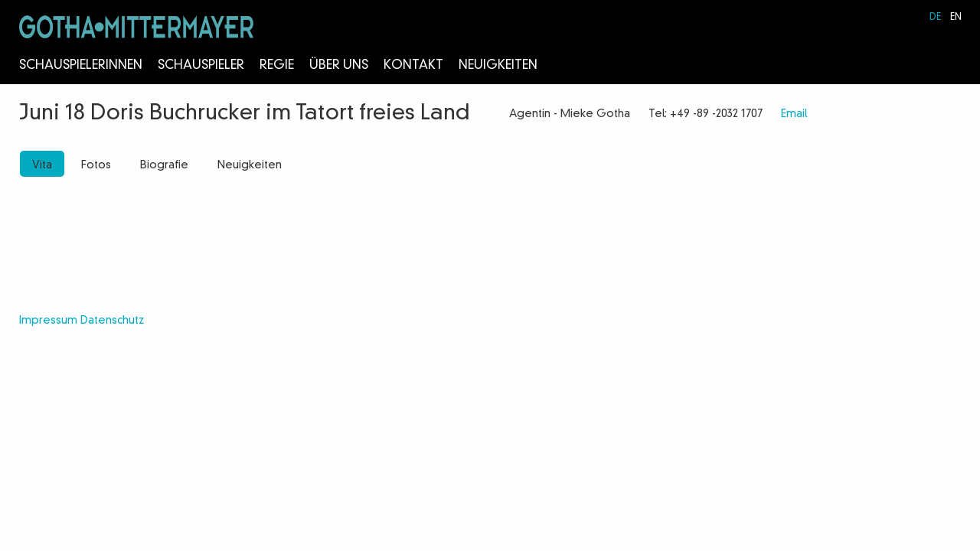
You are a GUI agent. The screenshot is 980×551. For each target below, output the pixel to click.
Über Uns (339, 66)
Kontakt (413, 66)
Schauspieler (201, 66)
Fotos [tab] (96, 165)
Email (794, 114)
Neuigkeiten (498, 66)
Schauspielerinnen (81, 66)
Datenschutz (112, 321)
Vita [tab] (42, 165)
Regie (277, 66)
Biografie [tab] (164, 165)
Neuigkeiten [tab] (250, 165)
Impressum (48, 321)
